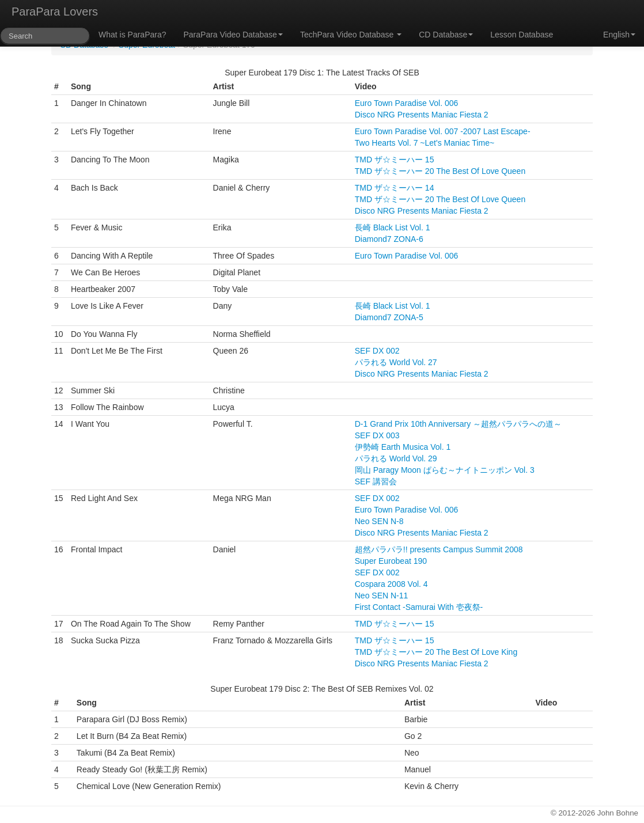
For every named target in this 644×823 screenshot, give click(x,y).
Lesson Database (522, 35)
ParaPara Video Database (233, 35)
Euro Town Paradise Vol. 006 (407, 103)
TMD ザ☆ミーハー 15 (395, 160)
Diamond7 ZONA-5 (389, 317)
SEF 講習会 (376, 481)
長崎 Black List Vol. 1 (393, 227)
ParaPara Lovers (55, 12)
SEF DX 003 (377, 435)
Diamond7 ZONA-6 (389, 239)
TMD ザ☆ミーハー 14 (395, 188)
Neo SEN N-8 (379, 521)
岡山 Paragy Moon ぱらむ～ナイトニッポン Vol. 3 (445, 470)
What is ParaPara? (132, 35)
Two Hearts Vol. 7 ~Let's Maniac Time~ (425, 143)
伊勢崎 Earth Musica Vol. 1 (403, 447)
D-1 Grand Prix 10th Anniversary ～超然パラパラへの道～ (458, 424)
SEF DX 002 (377, 351)
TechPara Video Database (351, 35)
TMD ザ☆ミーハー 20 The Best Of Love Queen (440, 171)
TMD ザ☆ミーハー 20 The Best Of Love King (436, 652)
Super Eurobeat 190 (391, 561)
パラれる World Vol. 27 (396, 362)
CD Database (446, 35)
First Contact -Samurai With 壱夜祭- (419, 607)
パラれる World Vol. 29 (396, 458)
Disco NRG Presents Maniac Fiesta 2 (422, 115)
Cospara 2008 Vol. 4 (391, 584)
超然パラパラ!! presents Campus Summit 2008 (439, 549)
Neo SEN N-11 (382, 596)
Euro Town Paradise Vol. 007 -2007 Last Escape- (443, 131)
